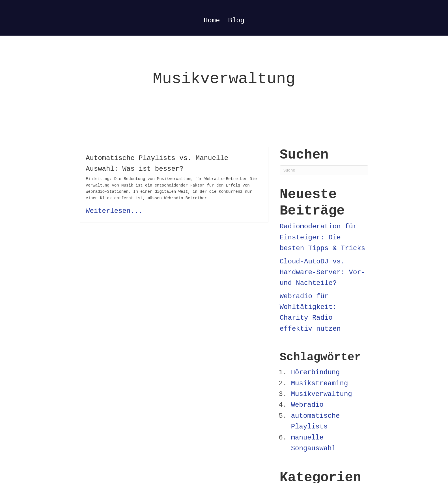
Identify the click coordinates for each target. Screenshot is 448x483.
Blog (236, 20)
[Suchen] (324, 170)
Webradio (307, 405)
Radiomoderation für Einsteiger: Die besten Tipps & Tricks (322, 237)
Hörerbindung (315, 372)
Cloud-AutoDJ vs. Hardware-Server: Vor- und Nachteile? (322, 272)
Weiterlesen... (114, 211)
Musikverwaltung (322, 394)
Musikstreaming (320, 383)
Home (212, 20)
